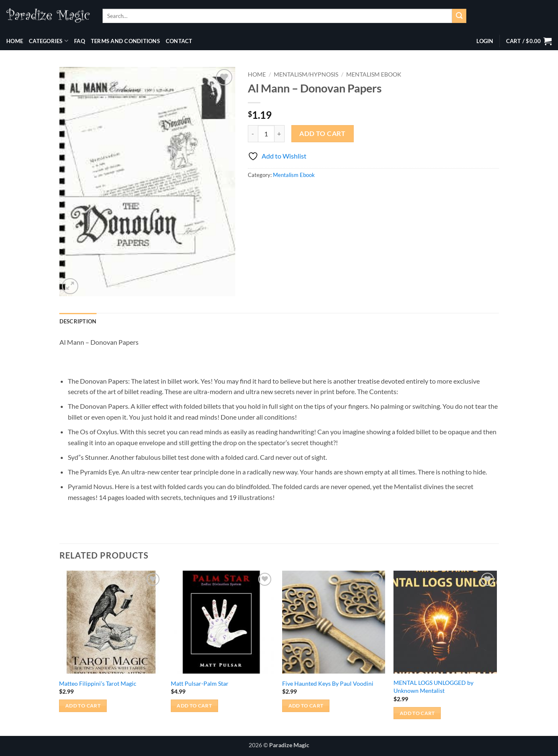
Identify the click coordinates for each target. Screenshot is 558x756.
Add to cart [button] (83, 706)
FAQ (80, 41)
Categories (49, 41)
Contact (179, 41)
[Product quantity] (266, 133)
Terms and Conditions (125, 41)
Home (15, 41)
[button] (485, 41)
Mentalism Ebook (374, 74)
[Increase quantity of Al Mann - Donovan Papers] (280, 133)
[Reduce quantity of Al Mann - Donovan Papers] (253, 133)
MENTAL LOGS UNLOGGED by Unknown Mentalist (433, 687)
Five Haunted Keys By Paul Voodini (328, 683)
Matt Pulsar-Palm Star (200, 683)
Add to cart (322, 133)
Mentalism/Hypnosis (306, 74)
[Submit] (459, 16)
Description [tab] (78, 321)
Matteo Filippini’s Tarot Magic (98, 683)
